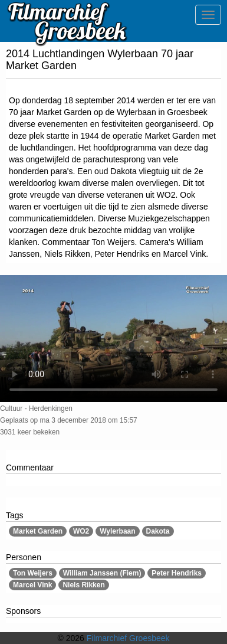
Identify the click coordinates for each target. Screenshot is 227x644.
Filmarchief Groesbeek (128, 638)
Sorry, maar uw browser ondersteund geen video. (113, 339)
